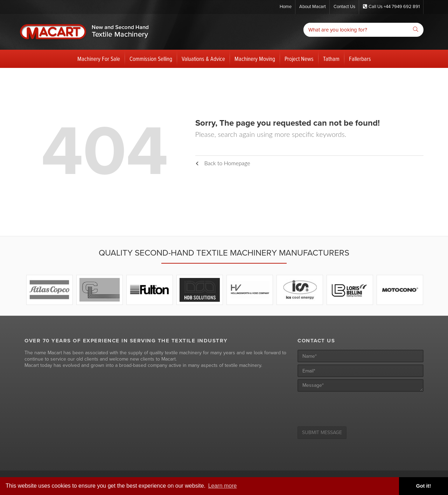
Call (391, 7)
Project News (299, 59)
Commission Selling (151, 59)
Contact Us (344, 7)
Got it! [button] (423, 486)
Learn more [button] (223, 486)
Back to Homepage (223, 163)
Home (286, 7)
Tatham (331, 59)
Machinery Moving (255, 59)
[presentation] (351, 407)
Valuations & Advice (203, 59)
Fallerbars (360, 59)
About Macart (313, 7)
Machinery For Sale (99, 59)
